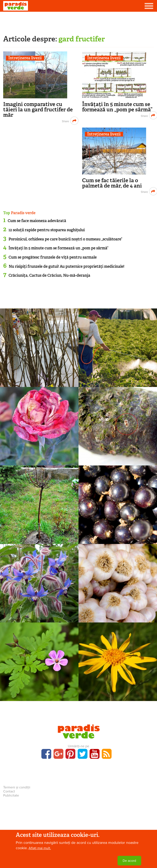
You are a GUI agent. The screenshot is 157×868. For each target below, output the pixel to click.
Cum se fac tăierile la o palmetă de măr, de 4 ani (112, 183)
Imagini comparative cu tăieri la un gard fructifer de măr (38, 110)
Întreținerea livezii (25, 58)
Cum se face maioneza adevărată (37, 221)
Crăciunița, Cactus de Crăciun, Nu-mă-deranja (49, 275)
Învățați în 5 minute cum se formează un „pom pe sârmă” (117, 107)
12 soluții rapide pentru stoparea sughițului (47, 230)
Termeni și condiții (17, 787)
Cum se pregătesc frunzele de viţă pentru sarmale (53, 257)
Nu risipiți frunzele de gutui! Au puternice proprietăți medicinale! (67, 266)
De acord (129, 862)
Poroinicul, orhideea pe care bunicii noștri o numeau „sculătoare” (65, 239)
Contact (9, 791)
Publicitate (11, 795)
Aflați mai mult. (40, 849)
